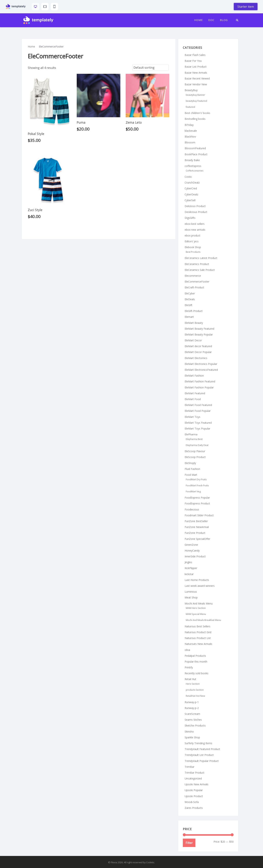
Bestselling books (195, 119)
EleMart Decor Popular (198, 352)
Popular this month (196, 662)
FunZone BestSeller (196, 521)
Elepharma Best (194, 439)
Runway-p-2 (192, 708)
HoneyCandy (192, 551)
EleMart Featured (195, 393)
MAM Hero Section (196, 608)
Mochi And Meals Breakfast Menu (203, 620)
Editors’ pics (192, 241)
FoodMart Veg (193, 492)
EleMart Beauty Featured (199, 329)
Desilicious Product (196, 212)
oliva (187, 650)
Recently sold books (197, 673)
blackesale (191, 131)
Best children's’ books (197, 113)
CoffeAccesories (195, 171)
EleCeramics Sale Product (200, 270)
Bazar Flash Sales (195, 55)
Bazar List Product (196, 67)
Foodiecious (192, 509)
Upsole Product (194, 796)
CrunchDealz (192, 183)
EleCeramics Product (197, 264)
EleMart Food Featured (198, 405)
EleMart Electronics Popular (201, 364)
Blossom (190, 142)
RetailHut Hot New (195, 696)
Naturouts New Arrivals (198, 644)
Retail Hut (190, 679)
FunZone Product (195, 533)
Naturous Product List (198, 638)
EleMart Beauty (194, 323)
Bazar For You (193, 61)
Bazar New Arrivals (196, 73)
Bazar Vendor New (196, 84)
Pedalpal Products (195, 656)
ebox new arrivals (195, 230)
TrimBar (189, 767)
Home (198, 20)
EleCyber (190, 293)
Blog (224, 20)
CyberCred (191, 188)
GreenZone (191, 545)
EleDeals (190, 299)
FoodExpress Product (197, 503)
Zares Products (194, 808)
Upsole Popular (194, 790)
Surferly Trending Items (198, 743)
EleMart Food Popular (198, 411)
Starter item (246, 7)
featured (190, 107)
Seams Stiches (193, 720)
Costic (188, 177)
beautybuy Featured (196, 101)
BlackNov (190, 137)
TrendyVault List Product (199, 755)
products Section (195, 690)
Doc (211, 20)
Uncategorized (193, 778)
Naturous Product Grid (198, 632)
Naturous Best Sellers (198, 626)
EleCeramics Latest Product (201, 258)
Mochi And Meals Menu (199, 603)
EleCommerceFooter (197, 282)
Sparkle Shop (192, 737)
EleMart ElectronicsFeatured (201, 370)
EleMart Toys (193, 417)
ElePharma (191, 434)
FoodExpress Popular (197, 498)
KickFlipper (191, 568)
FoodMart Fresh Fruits (197, 485)
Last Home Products (197, 580)
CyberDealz (191, 194)
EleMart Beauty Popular (199, 334)
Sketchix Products (195, 725)
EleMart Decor (193, 340)
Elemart (189, 317)
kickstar (189, 574)
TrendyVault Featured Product (202, 749)
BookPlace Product (196, 154)
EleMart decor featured (198, 346)
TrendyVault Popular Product (202, 761)
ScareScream (192, 714)
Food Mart (191, 475)
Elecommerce (193, 276)
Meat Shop (191, 597)
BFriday (189, 125)
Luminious (191, 592)
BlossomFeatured (195, 148)
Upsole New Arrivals (197, 784)
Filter (189, 843)
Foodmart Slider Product (199, 515)
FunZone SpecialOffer (197, 539)
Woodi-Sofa (192, 802)
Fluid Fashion (192, 469)
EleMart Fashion (194, 376)
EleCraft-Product (194, 287)
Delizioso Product (195, 206)
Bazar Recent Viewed (197, 78)
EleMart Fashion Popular (199, 387)
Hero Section (193, 684)
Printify (189, 667)
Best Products (193, 252)
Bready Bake (192, 160)
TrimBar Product (195, 773)
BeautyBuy (191, 90)
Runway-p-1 (192, 702)
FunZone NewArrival (197, 527)
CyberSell (190, 200)
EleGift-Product (194, 311)
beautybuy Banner (195, 95)
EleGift (188, 305)
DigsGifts (190, 218)
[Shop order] (150, 68)
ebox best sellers (195, 224)
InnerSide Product (195, 556)
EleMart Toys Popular (197, 429)
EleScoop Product (195, 457)
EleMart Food (193, 399)
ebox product (193, 235)
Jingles (188, 562)
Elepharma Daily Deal (197, 445)
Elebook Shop (193, 247)
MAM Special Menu (196, 614)
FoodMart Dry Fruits (196, 479)
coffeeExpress (193, 166)
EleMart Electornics (196, 358)
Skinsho (189, 731)
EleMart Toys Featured (198, 423)
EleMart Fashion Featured (200, 381)
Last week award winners (200, 586)
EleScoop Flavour (195, 451)
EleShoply (190, 463)
